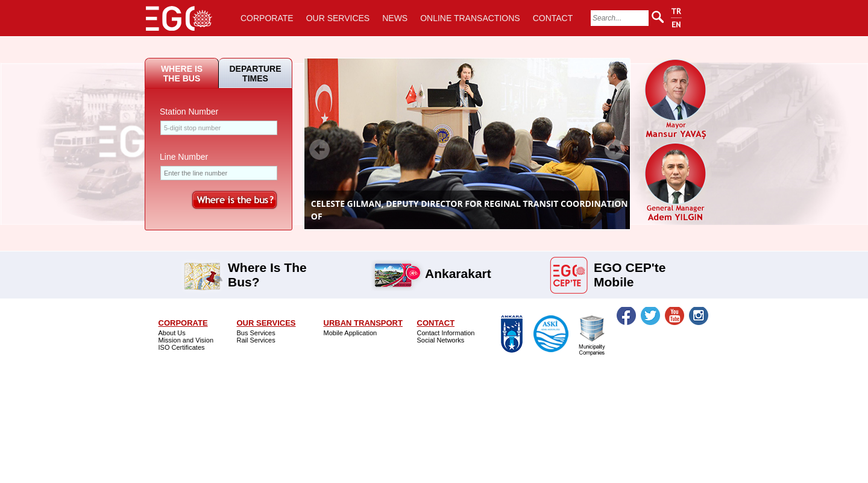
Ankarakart (458, 273)
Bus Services (256, 333)
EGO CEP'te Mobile (630, 267)
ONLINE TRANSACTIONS (470, 18)
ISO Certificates (182, 347)
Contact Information (446, 333)
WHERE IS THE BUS (182, 74)
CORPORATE (267, 18)
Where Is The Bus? (267, 267)
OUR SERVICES (338, 18)
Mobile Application (351, 333)
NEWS (395, 18)
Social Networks (441, 340)
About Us (172, 333)
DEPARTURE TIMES (255, 74)
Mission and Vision (186, 340)
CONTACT (553, 18)
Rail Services (256, 340)
